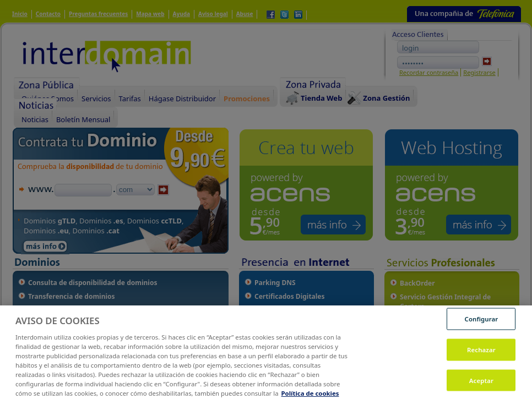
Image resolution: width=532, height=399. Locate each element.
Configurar (482, 323)
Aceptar (481, 384)
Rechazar (481, 354)
